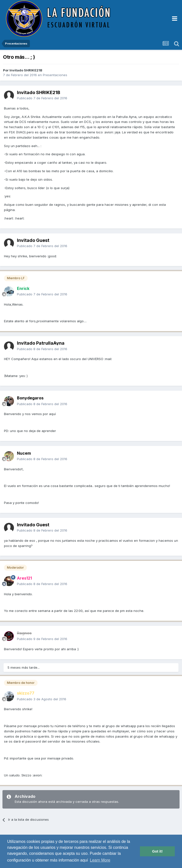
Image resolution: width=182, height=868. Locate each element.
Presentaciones (55, 75)
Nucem (24, 453)
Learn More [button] (100, 860)
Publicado (42, 98)
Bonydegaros (30, 398)
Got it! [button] (157, 851)
